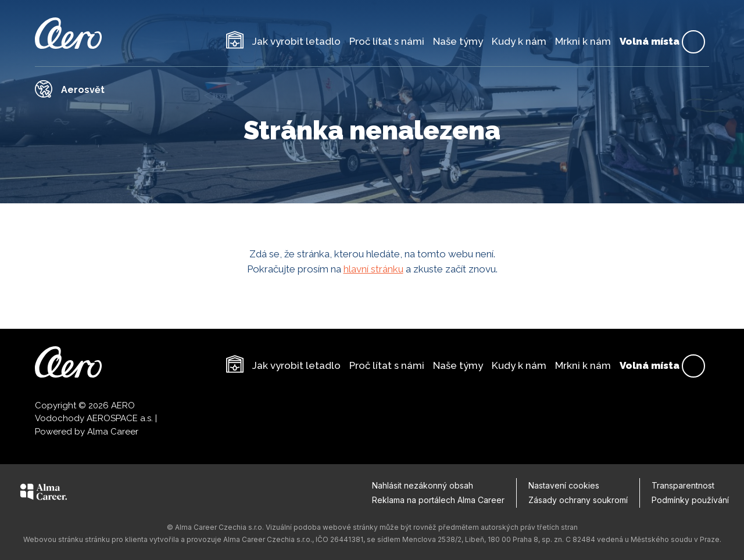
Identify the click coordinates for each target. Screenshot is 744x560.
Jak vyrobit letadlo (296, 41)
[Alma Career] (44, 494)
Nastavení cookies (564, 485)
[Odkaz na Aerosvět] (372, 89)
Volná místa (662, 42)
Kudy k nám (519, 41)
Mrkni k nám (583, 41)
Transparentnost (683, 485)
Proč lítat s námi (387, 41)
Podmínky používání (690, 500)
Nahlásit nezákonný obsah (423, 485)
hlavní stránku (373, 269)
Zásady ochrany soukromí (578, 500)
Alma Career (113, 432)
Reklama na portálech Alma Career (438, 500)
